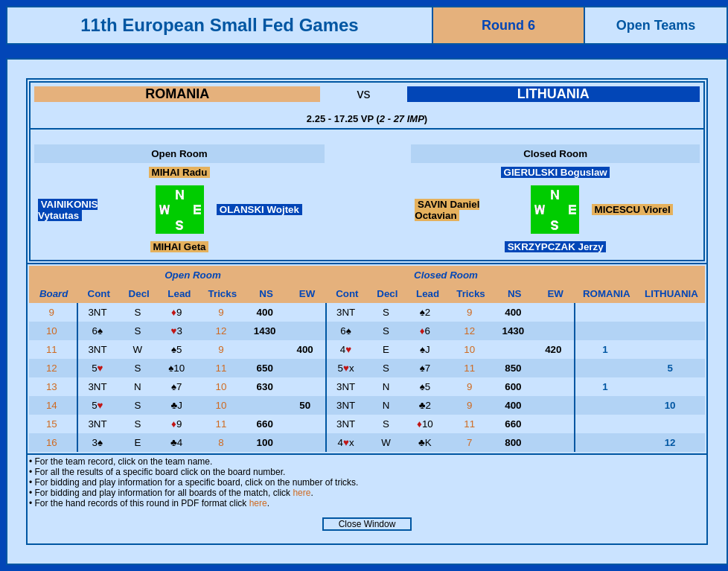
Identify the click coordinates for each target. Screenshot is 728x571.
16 (53, 443)
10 (53, 331)
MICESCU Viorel (632, 210)
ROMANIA (177, 94)
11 (53, 350)
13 (53, 387)
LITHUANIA (553, 94)
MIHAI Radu (179, 172)
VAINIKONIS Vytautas (68, 210)
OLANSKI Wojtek (259, 210)
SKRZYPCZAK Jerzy (555, 247)
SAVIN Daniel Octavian (447, 210)
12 (223, 331)
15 (53, 424)
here (301, 493)
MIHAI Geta (180, 247)
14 (53, 405)
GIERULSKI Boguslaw (556, 172)
